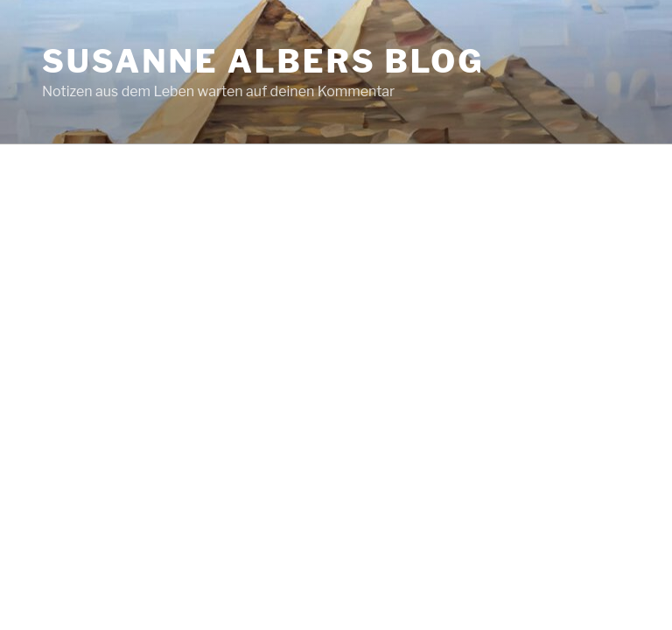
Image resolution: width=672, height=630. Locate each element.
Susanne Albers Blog (263, 61)
